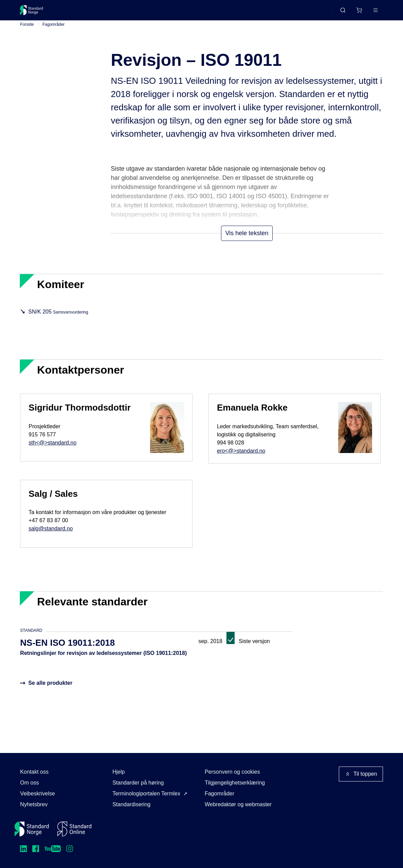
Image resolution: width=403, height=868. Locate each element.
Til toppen (361, 774)
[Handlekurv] (339, 13)
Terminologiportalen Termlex (146, 794)
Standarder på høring (138, 783)
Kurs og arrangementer (177, 13)
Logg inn (367, 13)
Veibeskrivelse (37, 794)
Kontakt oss (34, 772)
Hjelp (118, 772)
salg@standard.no (51, 535)
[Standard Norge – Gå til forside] (36, 13)
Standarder (78, 13)
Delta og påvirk (120, 13)
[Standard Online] (74, 829)
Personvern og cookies (232, 772)
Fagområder (53, 30)
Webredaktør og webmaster (238, 804)
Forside (27, 30)
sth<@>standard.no (52, 448)
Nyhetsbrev (34, 804)
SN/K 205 (58, 318)
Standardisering (131, 804)
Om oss (29, 783)
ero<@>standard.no (241, 457)
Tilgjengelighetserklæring (235, 783)
